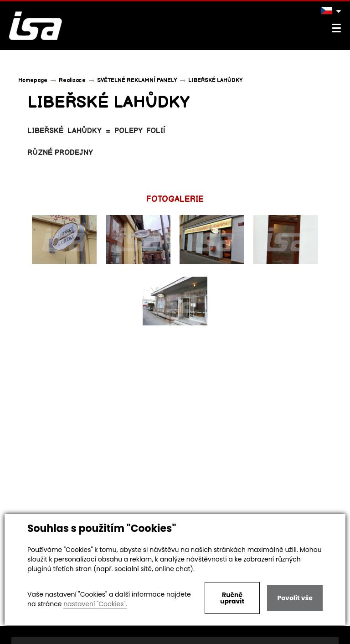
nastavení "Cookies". (95, 604)
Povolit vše (295, 598)
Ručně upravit (232, 598)
